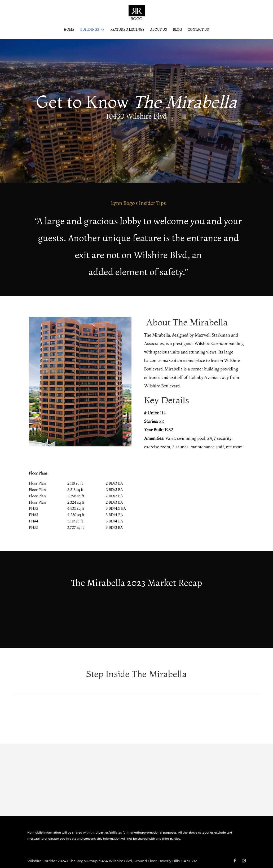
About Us (159, 30)
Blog (177, 30)
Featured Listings (127, 30)
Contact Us (198, 30)
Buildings (90, 30)
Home (69, 30)
